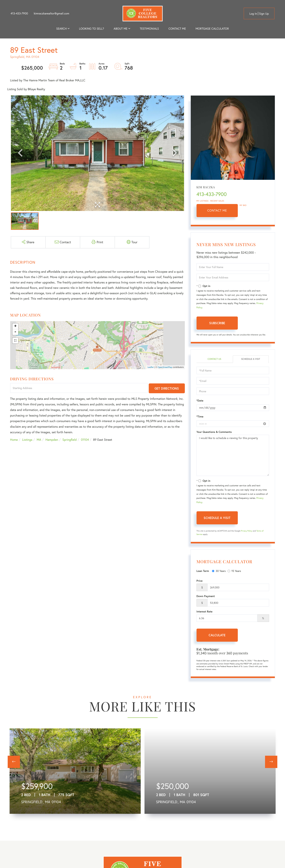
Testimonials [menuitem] (149, 29)
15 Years (234, 571)
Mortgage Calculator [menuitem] (212, 29)
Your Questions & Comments (214, 432)
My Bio (243, 205)
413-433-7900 (19, 13)
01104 (85, 440)
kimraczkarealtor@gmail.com (52, 13)
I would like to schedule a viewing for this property (233, 455)
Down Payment (206, 596)
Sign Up (264, 14)
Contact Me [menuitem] (177, 29)
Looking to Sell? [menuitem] (92, 29)
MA (39, 440)
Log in (253, 14)
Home (14, 440)
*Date (200, 401)
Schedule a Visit (251, 359)
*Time (200, 417)
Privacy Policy (247, 531)
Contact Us (214, 359)
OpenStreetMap (165, 367)
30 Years (219, 571)
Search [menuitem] (61, 29)
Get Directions (167, 388)
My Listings (203, 201)
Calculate (217, 635)
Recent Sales (217, 201)
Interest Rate (204, 611)
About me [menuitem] (121, 29)
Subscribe (217, 323)
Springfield (69, 440)
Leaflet (151, 367)
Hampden (52, 440)
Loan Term (203, 571)
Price (200, 581)
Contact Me (217, 211)
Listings (27, 440)
